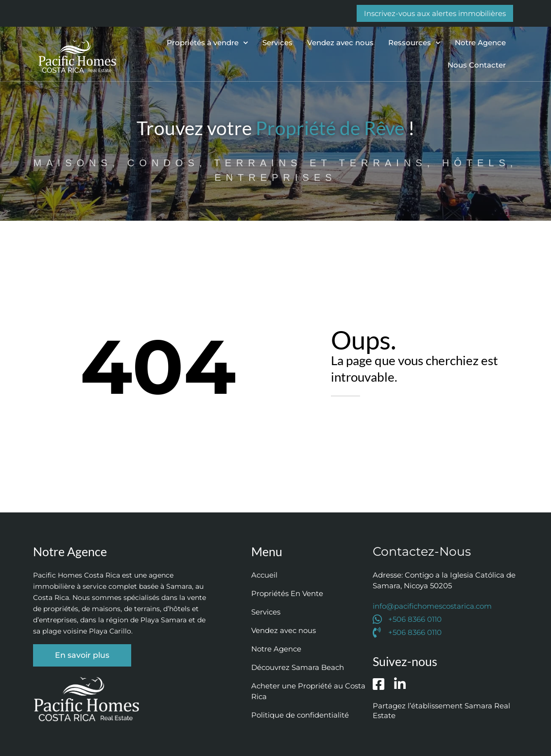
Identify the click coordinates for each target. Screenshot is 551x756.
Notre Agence (480, 43)
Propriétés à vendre (207, 43)
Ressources (414, 43)
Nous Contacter (477, 65)
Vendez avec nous (340, 43)
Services (277, 43)
